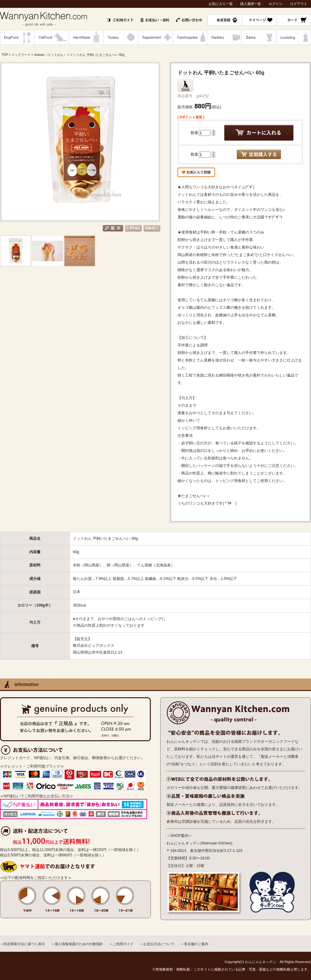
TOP (5, 55)
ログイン (276, 4)
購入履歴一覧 (251, 4)
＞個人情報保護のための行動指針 (77, 944)
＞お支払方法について (157, 944)
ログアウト (299, 4)
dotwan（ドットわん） (50, 55)
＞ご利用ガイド (121, 944)
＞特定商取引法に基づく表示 (22, 944)
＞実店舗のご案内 (194, 944)
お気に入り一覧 (221, 4)
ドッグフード (21, 55)
